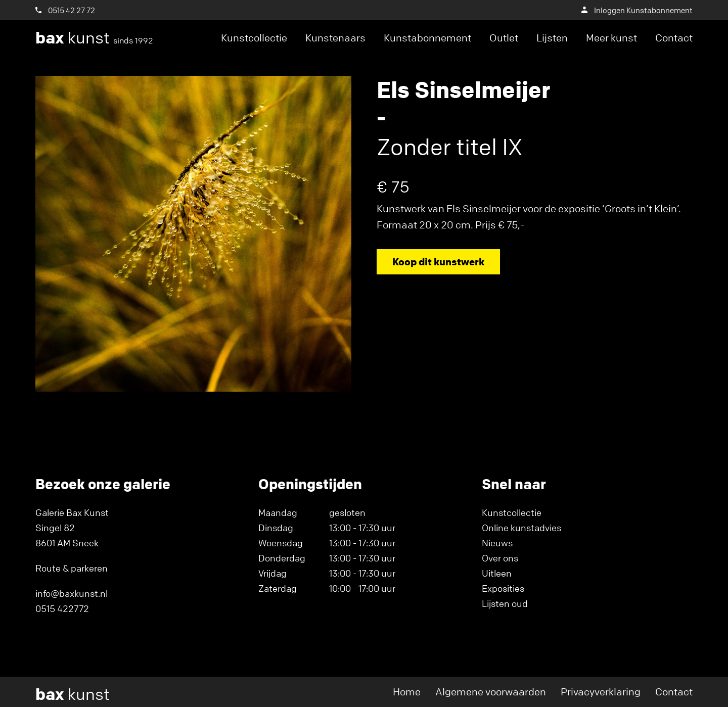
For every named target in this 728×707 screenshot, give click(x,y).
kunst (94, 38)
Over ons (500, 558)
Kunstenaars (335, 38)
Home (407, 692)
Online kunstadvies (521, 528)
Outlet (504, 38)
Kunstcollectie (254, 38)
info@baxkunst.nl (72, 593)
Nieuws (497, 543)
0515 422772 (62, 608)
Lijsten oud (505, 603)
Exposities (503, 588)
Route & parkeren (72, 568)
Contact (674, 38)
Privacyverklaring (601, 692)
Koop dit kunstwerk (438, 262)
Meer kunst (611, 38)
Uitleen (497, 573)
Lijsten (552, 38)
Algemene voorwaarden (491, 692)
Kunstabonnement (427, 38)
